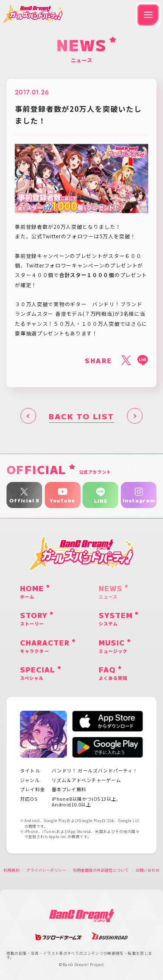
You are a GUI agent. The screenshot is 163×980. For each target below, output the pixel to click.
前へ (28, 416)
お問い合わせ (148, 871)
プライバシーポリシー (46, 871)
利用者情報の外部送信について (101, 871)
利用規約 (12, 871)
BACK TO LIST (81, 416)
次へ (135, 416)
